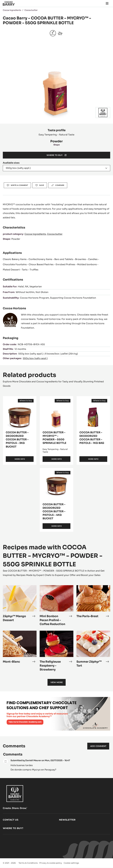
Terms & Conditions (28, 863)
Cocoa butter (31, 10)
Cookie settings (71, 863)
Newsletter (67, 820)
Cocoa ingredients (12, 10)
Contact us (11, 820)
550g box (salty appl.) (35, 358)
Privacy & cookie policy (51, 863)
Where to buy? (13, 828)
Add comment (98, 746)
